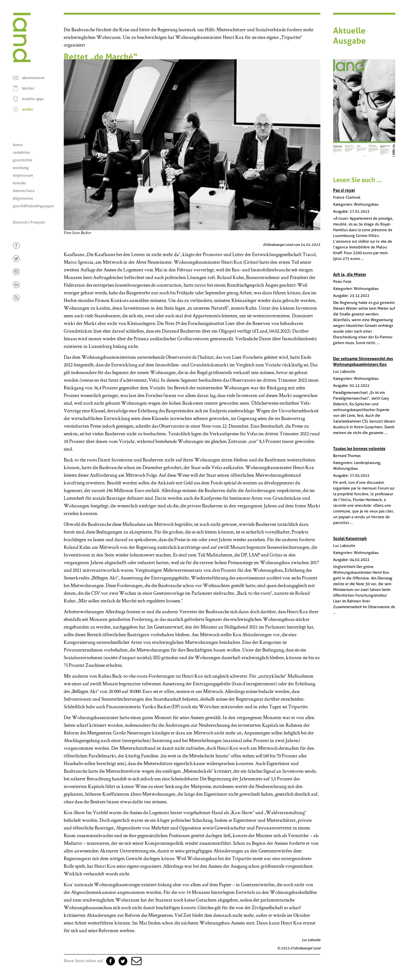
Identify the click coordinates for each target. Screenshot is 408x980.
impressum (23, 175)
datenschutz (24, 191)
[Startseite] (22, 61)
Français (38, 222)
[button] (136, 961)
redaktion (21, 152)
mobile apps (33, 99)
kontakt (19, 183)
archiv (28, 109)
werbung (21, 168)
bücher (28, 88)
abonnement (33, 78)
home (18, 145)
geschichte (23, 160)
